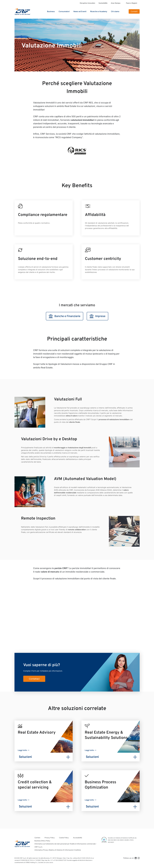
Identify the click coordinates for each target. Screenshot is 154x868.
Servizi (40, 24)
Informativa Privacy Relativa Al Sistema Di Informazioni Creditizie (58, 850)
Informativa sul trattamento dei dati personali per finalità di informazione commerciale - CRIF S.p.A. (66, 845)
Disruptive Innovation (87, 3)
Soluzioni (25, 757)
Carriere (37, 838)
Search (124, 11)
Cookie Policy (64, 838)
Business (32, 24)
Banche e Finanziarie (65, 316)
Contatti (134, 11)
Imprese (97, 316)
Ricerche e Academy (99, 11)
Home (24, 24)
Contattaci (34, 679)
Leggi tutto (22, 750)
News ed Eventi (80, 11)
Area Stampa (116, 3)
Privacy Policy (50, 838)
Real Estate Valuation (66, 24)
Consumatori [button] (64, 11)
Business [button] (51, 11)
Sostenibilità (103, 3)
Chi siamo (115, 11)
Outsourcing (50, 24)
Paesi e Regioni (131, 3)
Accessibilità (78, 838)
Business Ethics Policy (42, 841)
